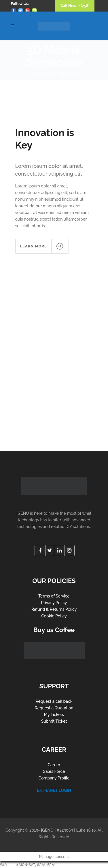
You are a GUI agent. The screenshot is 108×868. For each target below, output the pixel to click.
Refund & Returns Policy (54, 609)
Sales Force (54, 771)
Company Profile (54, 778)
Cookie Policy (54, 616)
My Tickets (54, 715)
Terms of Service (54, 596)
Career (54, 765)
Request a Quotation (54, 708)
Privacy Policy (54, 603)
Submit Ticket (54, 721)
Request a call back (54, 701)
